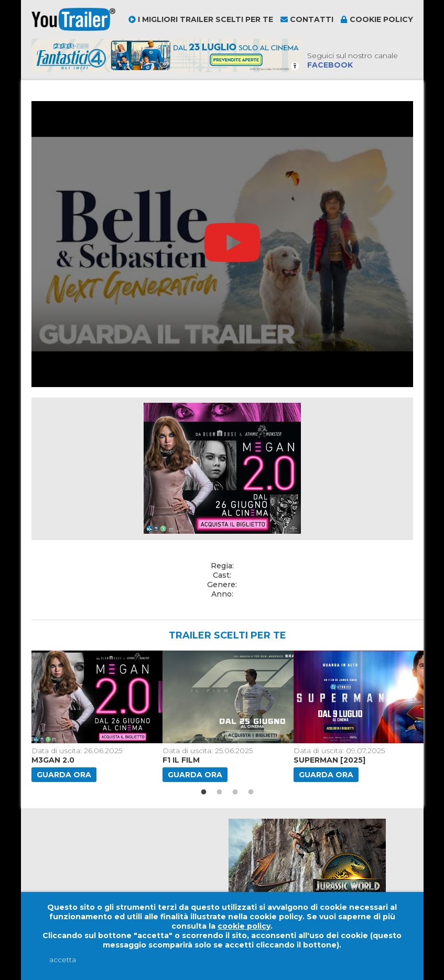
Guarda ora (64, 775)
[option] (93, 716)
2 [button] (220, 792)
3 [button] (235, 792)
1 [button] (204, 792)
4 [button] (251, 792)
